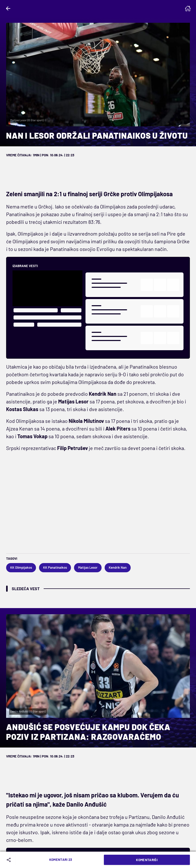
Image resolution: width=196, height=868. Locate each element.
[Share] (10, 860)
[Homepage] (188, 8)
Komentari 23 (61, 860)
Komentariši (147, 860)
